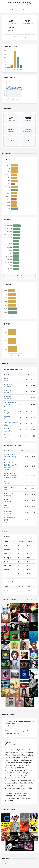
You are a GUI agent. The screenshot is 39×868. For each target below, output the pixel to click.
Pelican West (8, 512)
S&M (6, 505)
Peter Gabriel (9, 429)
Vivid (6, 411)
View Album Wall (32, 600)
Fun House (8, 500)
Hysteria (7, 417)
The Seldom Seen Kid (11, 423)
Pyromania (8, 396)
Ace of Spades (9, 493)
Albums (14, 10)
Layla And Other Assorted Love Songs (11, 474)
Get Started (24, 10)
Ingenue (7, 378)
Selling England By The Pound (10, 403)
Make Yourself (9, 390)
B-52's (6, 481)
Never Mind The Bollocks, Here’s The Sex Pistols (11, 465)
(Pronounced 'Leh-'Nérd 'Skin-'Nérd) (10, 456)
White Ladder (9, 384)
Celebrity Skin (9, 487)
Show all (19, 276)
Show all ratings (10, 864)
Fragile (6, 435)
